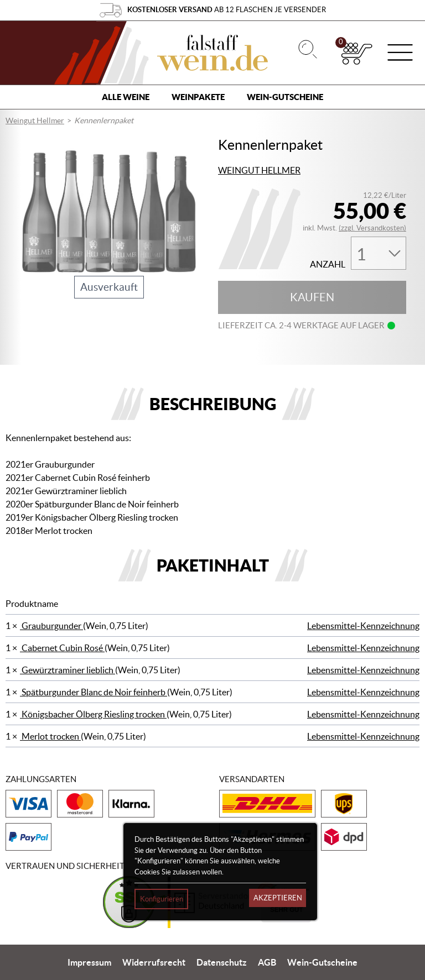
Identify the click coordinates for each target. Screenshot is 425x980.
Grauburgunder (51, 626)
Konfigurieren (162, 899)
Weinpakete (198, 97)
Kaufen (312, 297)
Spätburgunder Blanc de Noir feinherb (94, 692)
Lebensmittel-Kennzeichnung (363, 626)
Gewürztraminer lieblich (68, 670)
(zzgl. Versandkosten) (372, 228)
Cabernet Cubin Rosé (62, 648)
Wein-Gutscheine (285, 97)
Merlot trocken (50, 736)
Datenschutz (222, 962)
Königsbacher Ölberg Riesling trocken (93, 714)
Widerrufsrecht (154, 962)
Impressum (89, 962)
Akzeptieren (278, 898)
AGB (267, 962)
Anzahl (328, 264)
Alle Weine (126, 97)
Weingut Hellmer (35, 120)
